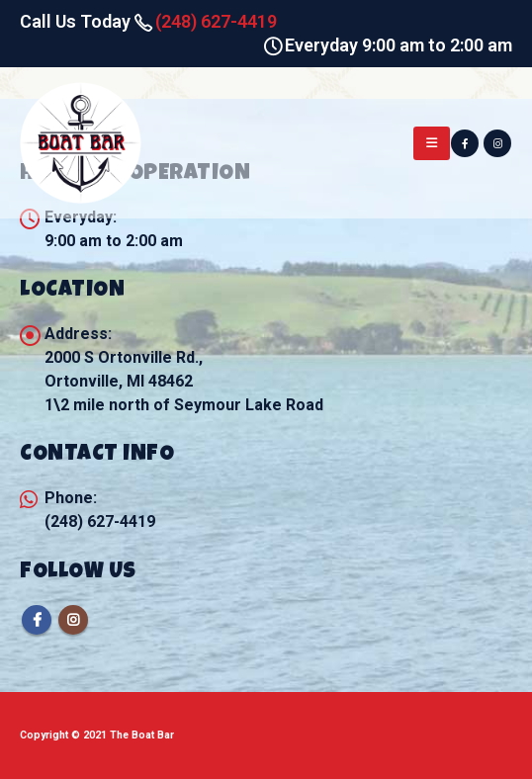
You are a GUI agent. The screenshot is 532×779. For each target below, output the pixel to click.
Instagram (73, 620)
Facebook (37, 620)
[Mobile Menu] (432, 143)
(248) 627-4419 (216, 21)
